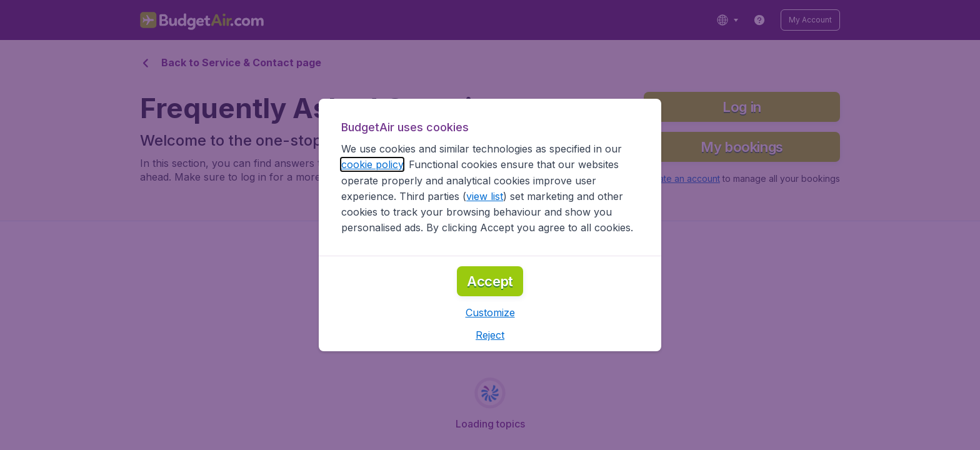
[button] (490, 312)
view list (485, 196)
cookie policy (372, 164)
